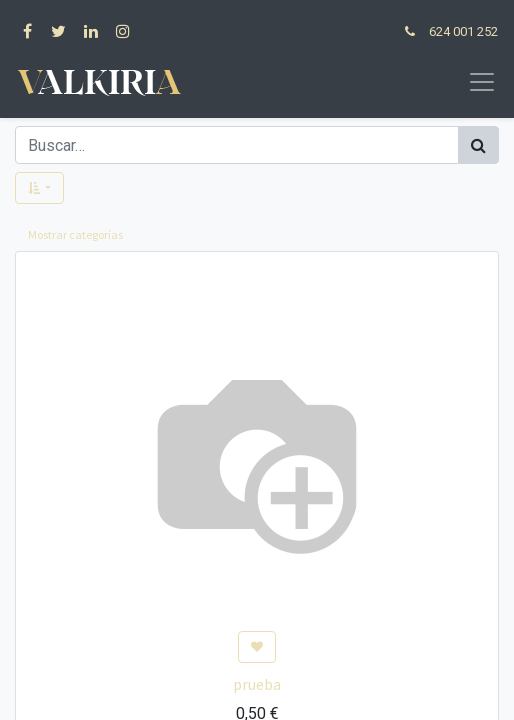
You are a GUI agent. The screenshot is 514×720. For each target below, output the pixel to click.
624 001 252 (463, 31)
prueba (257, 684)
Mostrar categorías (75, 234)
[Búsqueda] (478, 145)
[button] (39, 188)
